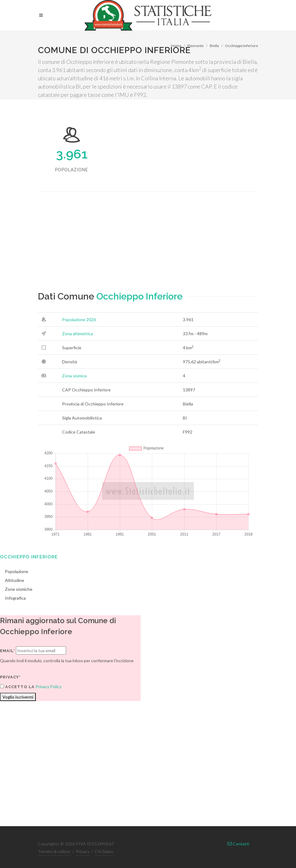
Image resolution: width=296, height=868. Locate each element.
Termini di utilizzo (54, 851)
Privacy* (10, 677)
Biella (214, 46)
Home (176, 46)
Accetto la (17, 687)
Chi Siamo (104, 851)
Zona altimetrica (78, 334)
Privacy (83, 851)
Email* (7, 651)
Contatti (238, 844)
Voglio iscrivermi (18, 697)
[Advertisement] (148, 247)
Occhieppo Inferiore (242, 46)
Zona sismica (74, 376)
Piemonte (196, 46)
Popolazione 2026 (79, 320)
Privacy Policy (48, 686)
